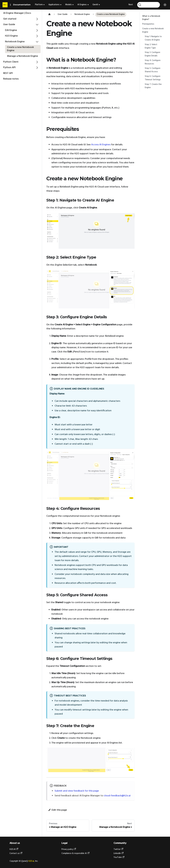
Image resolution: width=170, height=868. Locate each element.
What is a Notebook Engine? (151, 18)
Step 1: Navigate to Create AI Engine (153, 38)
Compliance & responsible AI (75, 853)
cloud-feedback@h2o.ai (117, 796)
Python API (9, 68)
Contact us (16, 853)
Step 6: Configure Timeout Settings (153, 78)
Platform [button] (39, 5)
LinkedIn (119, 853)
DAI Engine (11, 30)
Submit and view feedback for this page (77, 791)
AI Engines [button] (82, 5)
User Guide (9, 25)
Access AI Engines (101, 145)
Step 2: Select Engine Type (151, 46)
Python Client (11, 62)
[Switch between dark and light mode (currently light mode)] (165, 5)
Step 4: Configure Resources (153, 62)
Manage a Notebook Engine (22, 56)
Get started (10, 19)
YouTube (119, 857)
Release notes (11, 79)
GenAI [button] (95, 5)
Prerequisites (148, 24)
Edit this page (58, 810)
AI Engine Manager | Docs (17, 13)
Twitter (118, 849)
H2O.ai (31, 861)
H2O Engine (11, 36)
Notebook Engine (15, 42)
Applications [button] (54, 5)
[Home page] (49, 15)
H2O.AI (14, 849)
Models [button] (68, 5)
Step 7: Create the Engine (153, 86)
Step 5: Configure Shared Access (153, 70)
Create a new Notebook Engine (20, 49)
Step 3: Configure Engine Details (152, 54)
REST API (8, 73)
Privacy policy (69, 849)
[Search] (149, 5)
